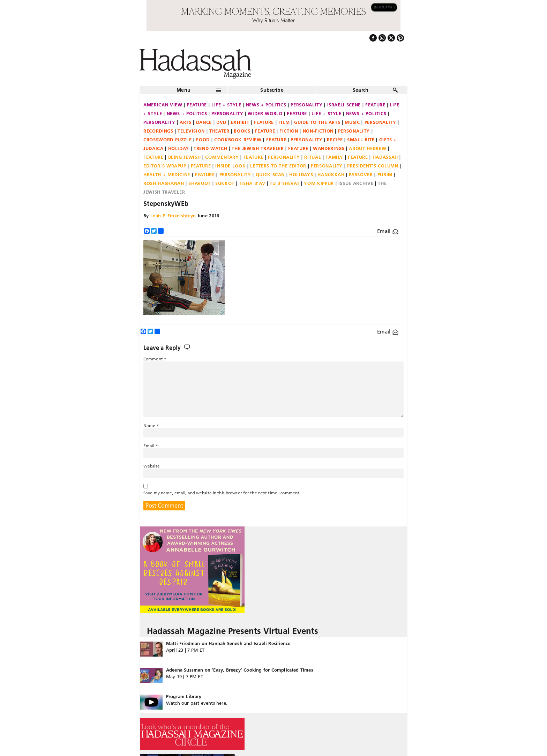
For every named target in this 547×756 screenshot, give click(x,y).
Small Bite (361, 140)
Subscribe (272, 90)
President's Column (373, 166)
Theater (219, 131)
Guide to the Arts (317, 122)
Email (388, 231)
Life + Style (226, 105)
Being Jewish (185, 157)
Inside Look (230, 166)
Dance (204, 122)
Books (242, 131)
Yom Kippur (319, 183)
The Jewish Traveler (258, 148)
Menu (183, 90)
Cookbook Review (238, 140)
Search (361, 90)
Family (334, 157)
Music (352, 122)
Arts (186, 122)
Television (191, 131)
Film (284, 122)
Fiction (289, 131)
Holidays (301, 174)
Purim (385, 174)
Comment (155, 359)
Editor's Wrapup (165, 166)
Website (152, 466)
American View (163, 105)
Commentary (222, 157)
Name (151, 425)
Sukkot (225, 183)
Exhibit (240, 122)
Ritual (313, 157)
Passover (361, 174)
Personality (306, 105)
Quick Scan (270, 174)
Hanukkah (331, 174)
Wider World (265, 113)
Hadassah (385, 157)
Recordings (158, 131)
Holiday (179, 148)
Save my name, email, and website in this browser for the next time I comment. (222, 493)
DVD (221, 122)
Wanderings (329, 148)
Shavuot (200, 183)
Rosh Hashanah (164, 183)
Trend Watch (210, 148)
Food (203, 140)
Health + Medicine (167, 174)
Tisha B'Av (252, 183)
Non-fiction (318, 131)
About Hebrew (368, 148)
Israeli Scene (344, 105)
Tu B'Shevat (284, 183)
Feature (197, 105)
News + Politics (266, 105)
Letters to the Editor (278, 166)
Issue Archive (356, 183)
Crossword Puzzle (167, 140)
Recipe (335, 140)
